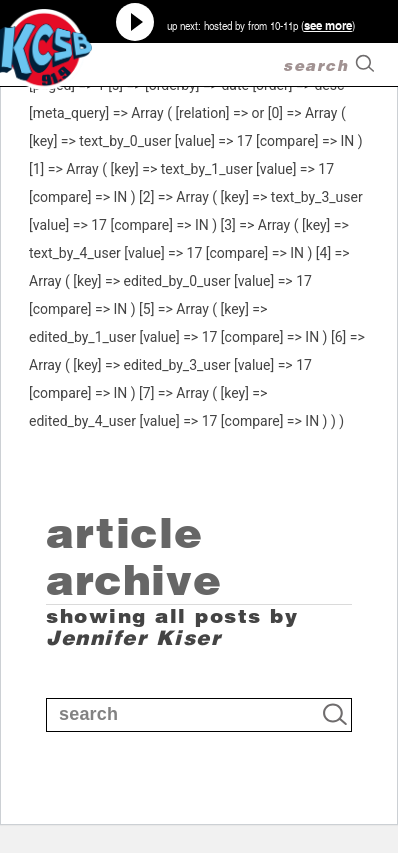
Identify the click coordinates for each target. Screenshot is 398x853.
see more (328, 25)
